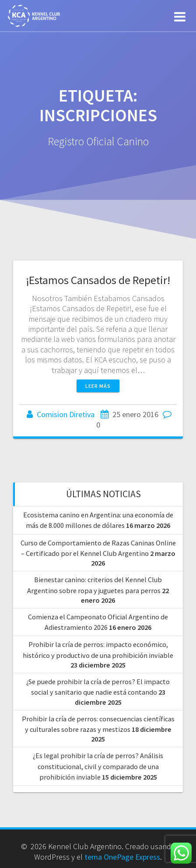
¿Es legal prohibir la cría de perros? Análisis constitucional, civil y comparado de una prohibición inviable (98, 766)
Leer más (98, 386)
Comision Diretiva (66, 414)
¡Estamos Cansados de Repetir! (98, 280)
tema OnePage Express (122, 857)
